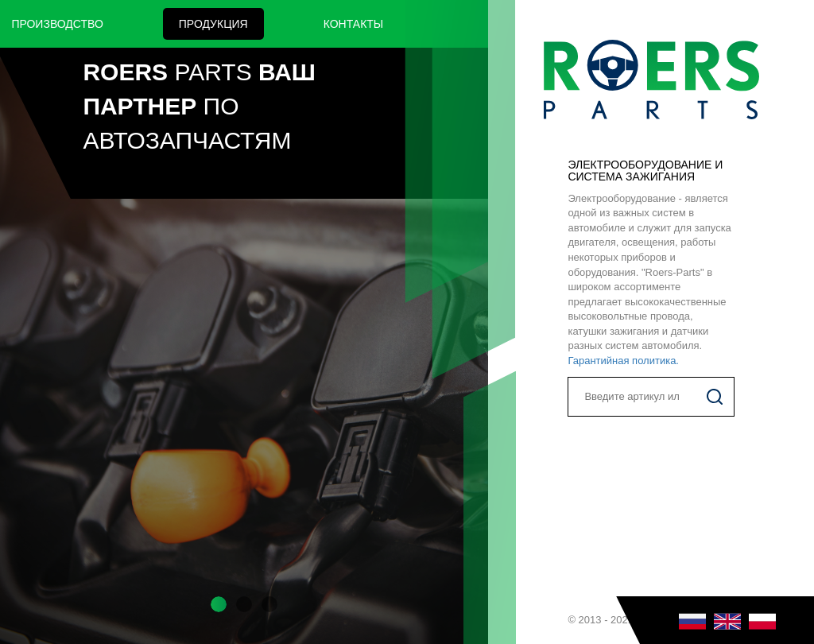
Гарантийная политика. (623, 361)
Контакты (354, 24)
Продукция (213, 24)
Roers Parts (651, 80)
